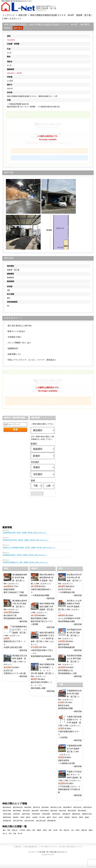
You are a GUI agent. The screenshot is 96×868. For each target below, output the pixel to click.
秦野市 (49, 817)
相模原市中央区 (87, 814)
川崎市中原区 (26, 814)
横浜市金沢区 (78, 807)
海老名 (29, 830)
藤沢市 (28, 817)
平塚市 (22, 817)
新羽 (34, 830)
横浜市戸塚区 (7, 811)
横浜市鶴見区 (7, 807)
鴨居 (9, 830)
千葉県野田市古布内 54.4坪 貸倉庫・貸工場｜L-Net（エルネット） (25, 533)
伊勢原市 (67, 817)
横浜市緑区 (35, 811)
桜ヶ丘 (5, 834)
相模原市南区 (7, 817)
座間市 (81, 817)
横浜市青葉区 (72, 811)
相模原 (39, 830)
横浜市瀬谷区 (45, 811)
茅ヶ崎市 (42, 817)
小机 (72, 830)
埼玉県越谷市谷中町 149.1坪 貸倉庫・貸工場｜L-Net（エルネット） (25, 555)
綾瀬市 (87, 817)
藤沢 (4, 830)
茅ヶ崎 (20, 834)
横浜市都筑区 (82, 811)
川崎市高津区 (36, 814)
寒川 (10, 834)
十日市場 (22, 830)
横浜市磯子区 (68, 807)
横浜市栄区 (54, 811)
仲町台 (45, 830)
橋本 (50, 830)
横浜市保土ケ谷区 (56, 807)
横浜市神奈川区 (18, 807)
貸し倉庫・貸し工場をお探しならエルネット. (54, 852)
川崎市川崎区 (7, 814)
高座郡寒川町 (7, 821)
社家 (15, 834)
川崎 (61, 830)
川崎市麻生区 (66, 814)
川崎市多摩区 (46, 814)
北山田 (55, 830)
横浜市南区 (45, 807)
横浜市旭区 (27, 811)
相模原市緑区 (76, 814)
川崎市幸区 (16, 814)
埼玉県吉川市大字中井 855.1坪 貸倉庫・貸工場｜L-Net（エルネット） (26, 540)
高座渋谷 (66, 830)
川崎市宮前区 (56, 814)
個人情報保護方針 (31, 847)
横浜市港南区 (17, 811)
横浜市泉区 (63, 811)
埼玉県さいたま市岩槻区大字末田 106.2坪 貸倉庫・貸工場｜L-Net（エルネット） (29, 548)
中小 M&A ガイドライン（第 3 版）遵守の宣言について (61, 847)
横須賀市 (16, 817)
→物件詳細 (22, 595)
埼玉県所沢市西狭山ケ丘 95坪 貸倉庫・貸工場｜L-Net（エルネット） (26, 562)
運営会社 (18, 847)
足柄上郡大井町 (29, 821)
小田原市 (35, 817)
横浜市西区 (28, 807)
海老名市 (74, 817)
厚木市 (55, 817)
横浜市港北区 (88, 807)
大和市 (61, 817)
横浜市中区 (37, 807)
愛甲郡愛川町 (52, 821)
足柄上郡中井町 (18, 821)
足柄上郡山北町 (41, 821)
